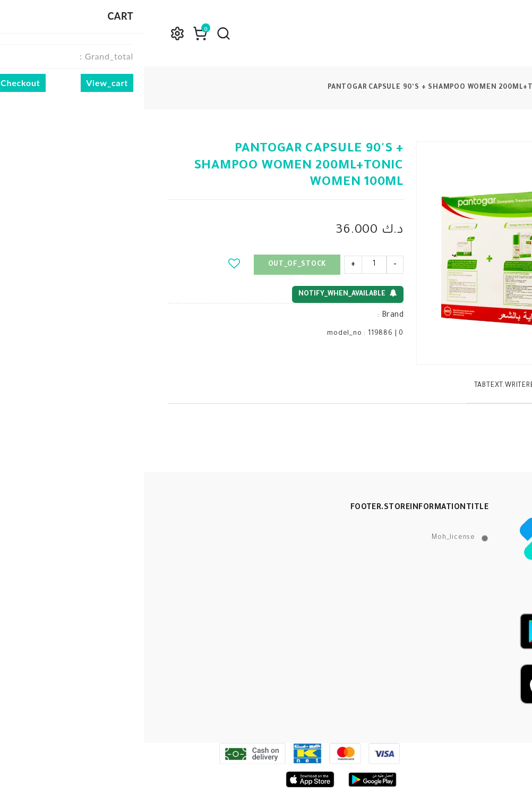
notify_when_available (204, 294)
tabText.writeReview (369, 386)
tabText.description (462, 386)
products (495, 88)
